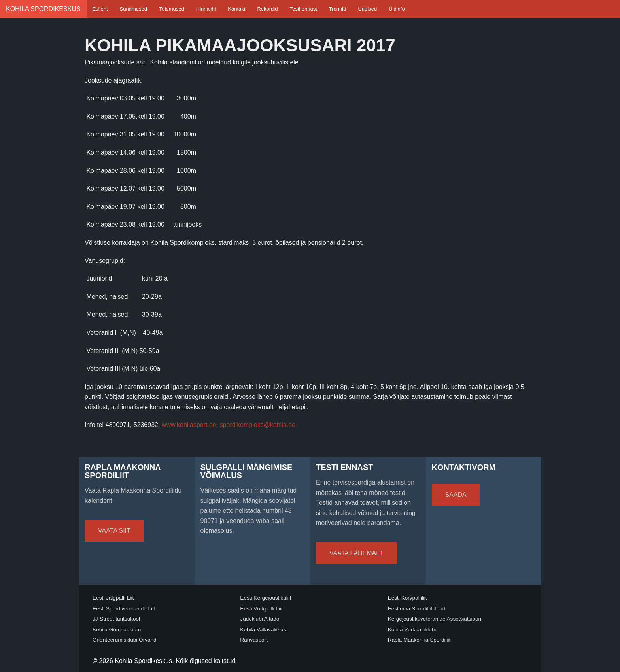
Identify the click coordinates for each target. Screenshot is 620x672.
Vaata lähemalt (356, 553)
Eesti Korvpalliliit (407, 598)
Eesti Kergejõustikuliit (266, 598)
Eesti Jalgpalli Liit (113, 598)
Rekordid (267, 9)
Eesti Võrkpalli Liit (261, 609)
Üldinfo (397, 9)
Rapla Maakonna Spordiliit (419, 640)
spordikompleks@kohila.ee (258, 425)
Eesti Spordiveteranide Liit (124, 609)
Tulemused (172, 9)
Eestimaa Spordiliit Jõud (417, 609)
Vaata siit (114, 531)
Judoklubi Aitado (260, 619)
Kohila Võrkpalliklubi (412, 630)
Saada (456, 495)
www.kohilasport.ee (189, 425)
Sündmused (133, 9)
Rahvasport (254, 640)
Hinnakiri (206, 9)
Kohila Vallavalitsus (263, 630)
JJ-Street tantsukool (116, 619)
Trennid (338, 9)
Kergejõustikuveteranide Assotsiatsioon (435, 619)
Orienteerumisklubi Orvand (125, 640)
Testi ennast (303, 9)
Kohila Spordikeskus (43, 9)
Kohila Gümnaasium (117, 630)
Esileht (100, 9)
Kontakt (236, 9)
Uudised (367, 9)
